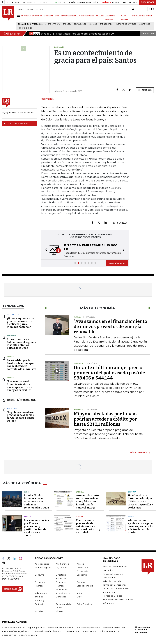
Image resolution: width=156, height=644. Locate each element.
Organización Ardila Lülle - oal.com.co (142, 630)
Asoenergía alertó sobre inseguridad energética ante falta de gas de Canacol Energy (87, 502)
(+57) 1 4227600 (11, 579)
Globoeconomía (85, 586)
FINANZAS (26, 16)
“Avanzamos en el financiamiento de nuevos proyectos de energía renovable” (19, 386)
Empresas (40, 582)
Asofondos (145, 24)
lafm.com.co (124, 631)
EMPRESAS (49, 16)
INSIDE (149, 16)
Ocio (79, 597)
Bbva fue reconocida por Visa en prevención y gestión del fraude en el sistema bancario (36, 528)
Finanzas (39, 586)
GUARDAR (145, 90)
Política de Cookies (112, 596)
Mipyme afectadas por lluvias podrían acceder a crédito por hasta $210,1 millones (106, 419)
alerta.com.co (9, 635)
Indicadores (41, 593)
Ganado (93, 24)
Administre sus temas (16, 123)
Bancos (28, 517)
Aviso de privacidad (113, 581)
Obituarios (61, 597)
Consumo (40, 575)
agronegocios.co (37, 628)
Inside (80, 593)
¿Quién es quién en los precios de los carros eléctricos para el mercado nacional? (21, 323)
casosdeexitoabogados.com (17, 631)
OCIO (57, 16)
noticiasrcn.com (107, 631)
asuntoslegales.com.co (14, 628)
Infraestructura (63, 593)
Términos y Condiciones (115, 585)
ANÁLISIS (100, 16)
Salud (131, 517)
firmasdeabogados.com (88, 628)
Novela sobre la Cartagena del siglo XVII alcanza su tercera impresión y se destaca (140, 502)
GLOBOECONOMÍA (69, 16)
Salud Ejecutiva (84, 604)
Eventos (81, 582)
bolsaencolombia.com (114, 628)
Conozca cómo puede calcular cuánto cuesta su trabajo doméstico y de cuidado (88, 526)
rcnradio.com (89, 631)
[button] (45, 250)
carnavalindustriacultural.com (48, 631)
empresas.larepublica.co (61, 628)
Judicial (80, 517)
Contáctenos (109, 578)
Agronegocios (42, 564)
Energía (11, 357)
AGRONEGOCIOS (87, 16)
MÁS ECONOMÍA (138, 453)
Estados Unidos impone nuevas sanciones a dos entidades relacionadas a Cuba (36, 502)
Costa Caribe (80, 24)
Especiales (61, 582)
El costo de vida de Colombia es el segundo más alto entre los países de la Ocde (21, 344)
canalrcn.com (73, 631)
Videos (59, 611)
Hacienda (11, 336)
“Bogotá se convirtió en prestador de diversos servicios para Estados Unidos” (21, 417)
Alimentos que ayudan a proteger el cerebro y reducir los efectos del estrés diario (141, 526)
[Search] (133, 9)
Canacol (67, 24)
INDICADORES (139, 16)
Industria (12, 408)
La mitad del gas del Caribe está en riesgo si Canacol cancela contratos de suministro (22, 365)
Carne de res (106, 24)
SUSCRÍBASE (148, 2)
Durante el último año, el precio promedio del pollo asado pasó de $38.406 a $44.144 (109, 373)
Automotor (13, 315)
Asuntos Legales (43, 567)
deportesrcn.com (28, 635)
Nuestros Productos (113, 574)
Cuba (26, 492)
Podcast (39, 604)
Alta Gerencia (62, 564)
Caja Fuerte (62, 567)
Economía (82, 575)
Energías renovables (126, 24)
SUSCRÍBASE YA (117, 263)
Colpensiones (26, 28)
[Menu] (19, 16)
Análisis (80, 564)
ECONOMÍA (37, 16)
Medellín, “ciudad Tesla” (22, 400)
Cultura (132, 492)
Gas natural (54, 24)
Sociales (39, 611)
